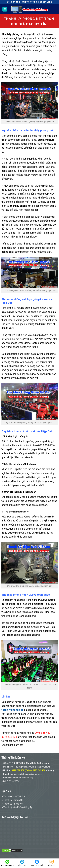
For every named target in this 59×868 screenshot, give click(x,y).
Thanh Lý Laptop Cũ (13, 800)
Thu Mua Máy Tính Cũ (14, 796)
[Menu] (5, 9)
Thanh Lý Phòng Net (13, 804)
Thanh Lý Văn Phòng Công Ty (18, 807)
